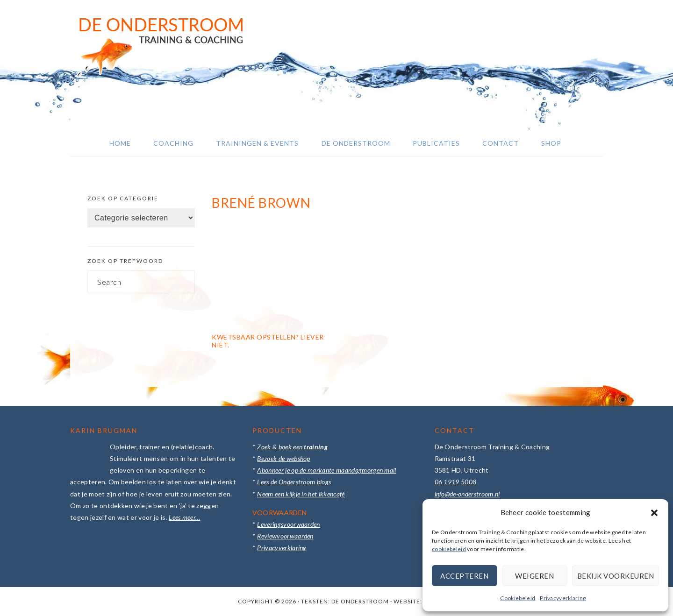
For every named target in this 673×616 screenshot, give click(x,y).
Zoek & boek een (292, 447)
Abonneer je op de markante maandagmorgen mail (326, 470)
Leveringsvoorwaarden (288, 524)
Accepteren (464, 576)
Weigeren (534, 576)
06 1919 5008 (456, 482)
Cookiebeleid (518, 598)
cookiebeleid (449, 549)
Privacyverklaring (563, 598)
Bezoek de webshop (283, 458)
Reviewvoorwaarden (285, 536)
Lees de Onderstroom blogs (294, 482)
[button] (654, 513)
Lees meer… (184, 517)
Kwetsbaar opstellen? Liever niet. (268, 341)
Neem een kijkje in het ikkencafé (301, 494)
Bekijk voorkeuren (616, 576)
